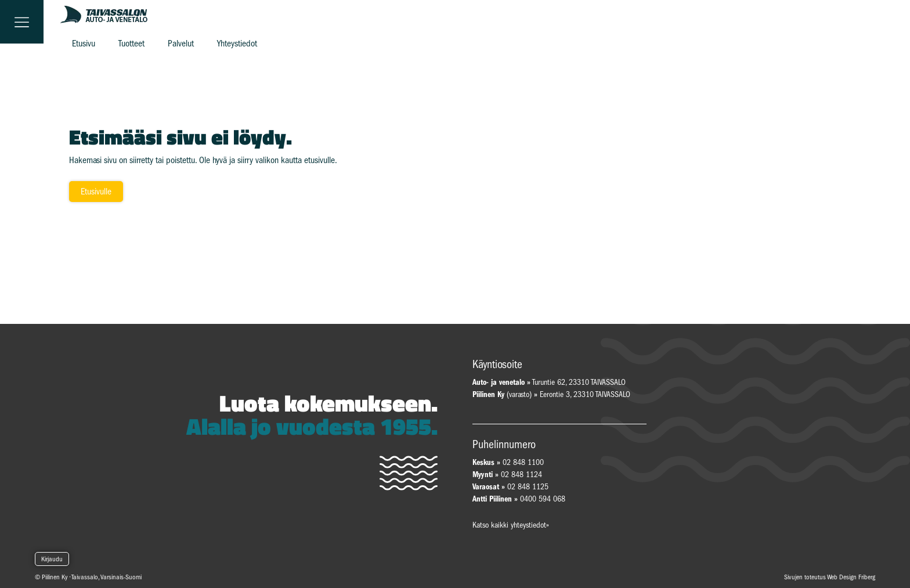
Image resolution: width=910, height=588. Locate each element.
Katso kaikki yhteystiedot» (511, 525)
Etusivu (84, 44)
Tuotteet (131, 44)
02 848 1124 (521, 475)
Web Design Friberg (851, 577)
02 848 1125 (528, 487)
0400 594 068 (543, 499)
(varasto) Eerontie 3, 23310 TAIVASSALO (551, 394)
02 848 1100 (523, 462)
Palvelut (181, 44)
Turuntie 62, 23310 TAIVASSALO (549, 382)
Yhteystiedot (237, 44)
